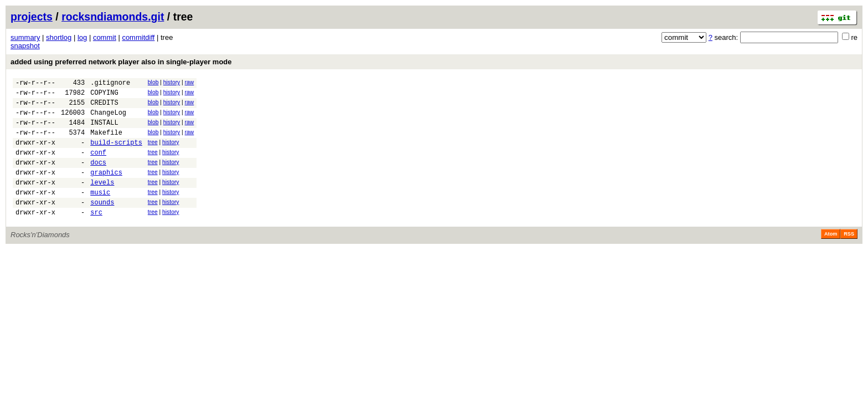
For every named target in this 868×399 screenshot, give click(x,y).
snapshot (25, 46)
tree (153, 152)
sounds (102, 224)
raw (190, 82)
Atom (831, 257)
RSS (849, 257)
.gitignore (110, 84)
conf (98, 165)
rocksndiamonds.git (113, 17)
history (172, 82)
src (96, 235)
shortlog (59, 37)
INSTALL (104, 131)
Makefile (106, 142)
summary (25, 37)
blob (153, 82)
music (100, 212)
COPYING (104, 96)
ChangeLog (108, 119)
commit (105, 37)
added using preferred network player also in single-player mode (121, 62)
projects (32, 17)
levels (102, 200)
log (82, 37)
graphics (106, 189)
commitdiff (138, 37)
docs (98, 177)
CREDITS (104, 107)
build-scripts (116, 154)
